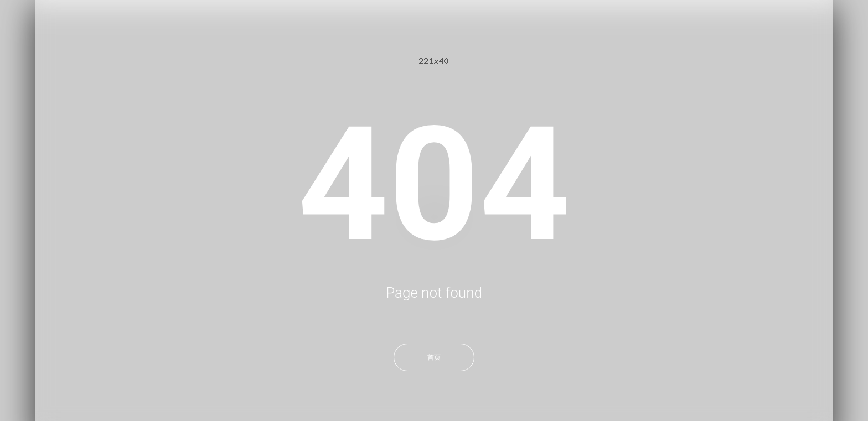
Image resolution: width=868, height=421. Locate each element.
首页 (434, 357)
